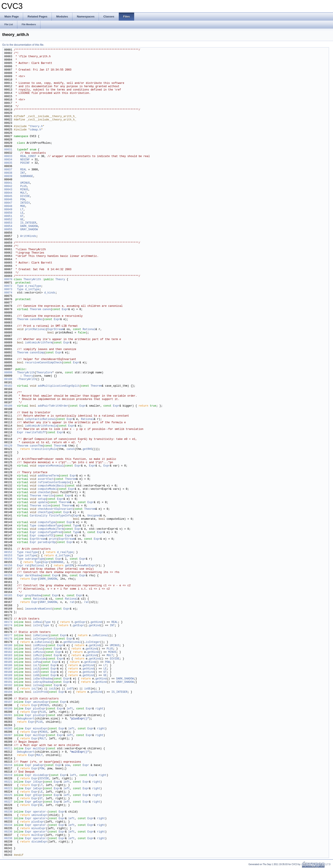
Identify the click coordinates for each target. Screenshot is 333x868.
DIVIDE (25, 196)
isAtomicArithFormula (41, 426)
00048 (8, 206)
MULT (23, 193)
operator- (40, 812)
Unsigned (94, 516)
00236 (8, 832)
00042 (8, 186)
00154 (8, 559)
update (43, 503)
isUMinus (40, 646)
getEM (69, 566)
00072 (8, 286)
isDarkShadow (43, 679)
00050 (8, 213)
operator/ (40, 839)
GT (22, 216)
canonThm (36, 446)
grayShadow (33, 596)
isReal (38, 622)
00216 (8, 765)
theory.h (36, 127)
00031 (8, 150)
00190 (8, 679)
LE (22, 213)
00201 (8, 715)
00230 (8, 812)
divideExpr (41, 775)
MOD (23, 206)
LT (22, 210)
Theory (60, 280)
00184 (8, 659)
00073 (8, 290)
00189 (8, 676)
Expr (65, 310)
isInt (37, 626)
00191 (8, 682)
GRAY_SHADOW (29, 230)
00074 (8, 293)
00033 (8, 156)
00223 (8, 789)
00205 (8, 729)
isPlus (38, 649)
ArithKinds (28, 236)
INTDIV (25, 203)
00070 (8, 280)
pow (68, 765)
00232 (8, 819)
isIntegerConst (44, 639)
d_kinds (50, 293)
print (53, 539)
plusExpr (40, 709)
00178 (8, 639)
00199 (8, 709)
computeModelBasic (51, 486)
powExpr (39, 765)
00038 (8, 173)
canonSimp (37, 353)
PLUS (23, 186)
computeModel (47, 489)
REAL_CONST (28, 156)
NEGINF (25, 160)
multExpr (40, 735)
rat (28, 566)
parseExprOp (47, 542)
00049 (8, 210)
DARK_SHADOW (29, 226)
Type (20, 286)
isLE (36, 669)
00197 (8, 702)
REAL (23, 170)
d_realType (33, 286)
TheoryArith (32, 280)
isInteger (93, 642)
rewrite (48, 496)
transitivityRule (44, 449)
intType (31, 556)
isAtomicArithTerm (39, 343)
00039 (8, 176)
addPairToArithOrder (53, 406)
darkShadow (33, 576)
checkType (45, 513)
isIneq (38, 686)
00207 (8, 735)
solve (47, 506)
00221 (8, 782)
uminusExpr (41, 702)
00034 (8, 160)
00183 (8, 656)
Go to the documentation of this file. (23, 45)
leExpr (38, 789)
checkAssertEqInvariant (55, 509)
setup (42, 499)
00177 (8, 636)
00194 (8, 692)
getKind (96, 622)
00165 (8, 596)
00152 (8, 552)
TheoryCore (44, 373)
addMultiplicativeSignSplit (59, 386)
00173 (8, 622)
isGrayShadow (43, 682)
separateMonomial (51, 466)
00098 (8, 373)
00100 (8, 379)
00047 (8, 203)
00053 (8, 223)
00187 (8, 669)
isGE (36, 676)
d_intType (32, 290)
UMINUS (25, 183)
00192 (8, 686)
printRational (36, 330)
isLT (36, 666)
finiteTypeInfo (60, 516)
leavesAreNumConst (39, 609)
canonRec (36, 320)
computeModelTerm (51, 529)
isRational (41, 636)
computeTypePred (50, 532)
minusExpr (40, 729)
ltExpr (38, 782)
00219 (8, 775)
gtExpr (38, 795)
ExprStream (55, 330)
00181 (8, 649)
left (70, 709)
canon (47, 310)
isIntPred (40, 692)
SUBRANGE (27, 176)
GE (22, 220)
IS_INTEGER (28, 223)
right (100, 709)
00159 (8, 576)
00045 (8, 196)
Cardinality (39, 516)
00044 (8, 193)
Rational (89, 330)
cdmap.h (35, 130)
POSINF (25, 163)
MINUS (24, 190)
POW (23, 200)
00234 (8, 825)
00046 (8, 200)
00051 (8, 216)
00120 (8, 446)
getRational (72, 642)
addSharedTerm (48, 476)
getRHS (87, 449)
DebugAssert (26, 719)
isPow (37, 662)
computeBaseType (50, 526)
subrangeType (35, 559)
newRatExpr (88, 566)
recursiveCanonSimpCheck (44, 363)
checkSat (44, 493)
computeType (47, 523)
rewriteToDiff (36, 433)
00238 (8, 839)
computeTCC (46, 536)
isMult (38, 656)
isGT (36, 672)
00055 (8, 230)
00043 (8, 190)
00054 (8, 226)
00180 (8, 646)
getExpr (80, 622)
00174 (8, 626)
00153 (8, 556)
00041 (8, 183)
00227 (8, 802)
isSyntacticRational (40, 419)
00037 (8, 170)
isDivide (40, 659)
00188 (8, 672)
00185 (8, 662)
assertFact (46, 479)
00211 (8, 749)
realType (32, 552)
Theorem (35, 310)
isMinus (39, 652)
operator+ (40, 819)
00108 (8, 406)
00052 (8, 220)
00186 (8, 666)
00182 (8, 652)
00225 (8, 795)
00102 (8, 386)
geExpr (38, 802)
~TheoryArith (27, 379)
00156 (8, 566)
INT (23, 173)
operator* (40, 832)
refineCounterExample (54, 483)
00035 (8, 163)
